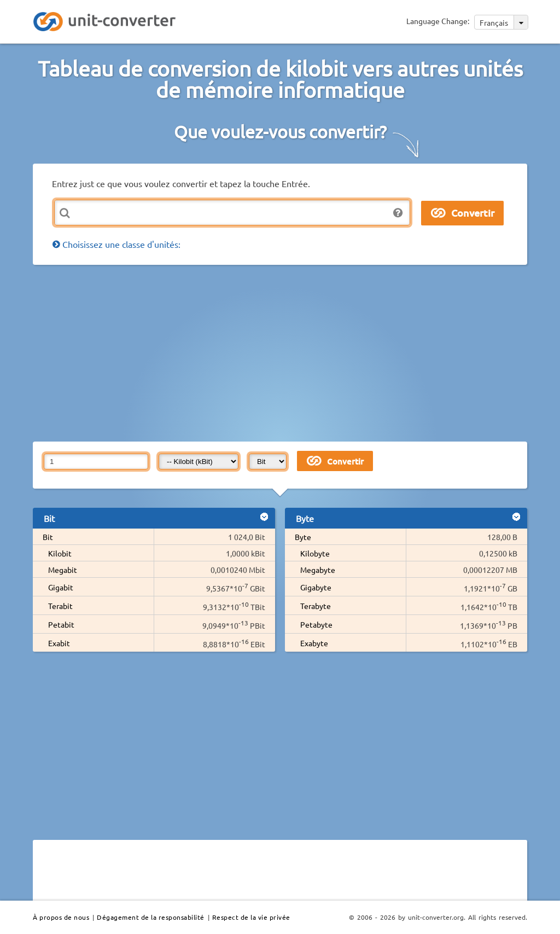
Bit (48, 537)
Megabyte (318, 570)
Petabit (61, 624)
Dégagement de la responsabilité (151, 917)
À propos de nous (61, 917)
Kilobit (60, 553)
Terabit (60, 606)
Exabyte (314, 643)
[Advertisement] (296, 352)
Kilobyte (315, 553)
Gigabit (61, 587)
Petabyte (316, 624)
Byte (303, 537)
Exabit (59, 643)
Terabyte (316, 606)
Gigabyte (316, 587)
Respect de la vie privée (251, 917)
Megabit (63, 570)
